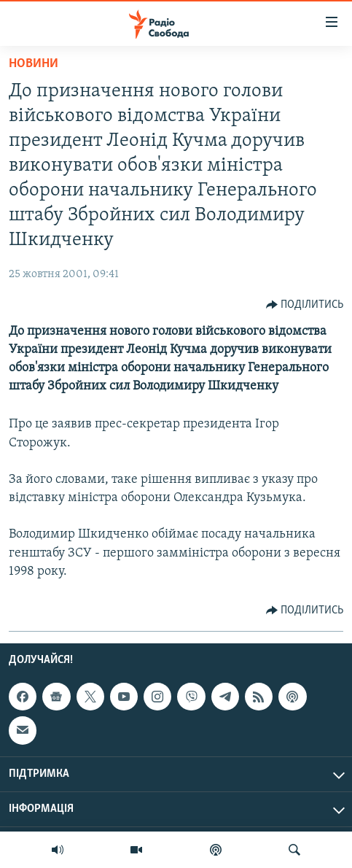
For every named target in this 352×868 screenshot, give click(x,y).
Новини (34, 64)
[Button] (305, 305)
